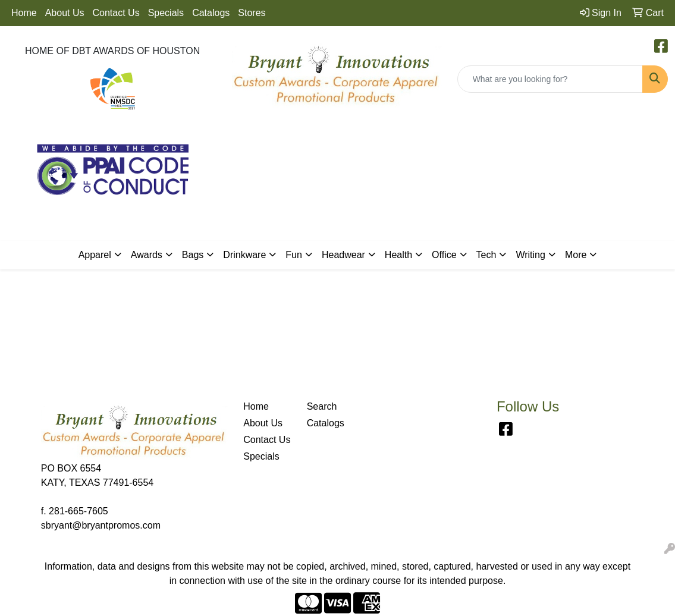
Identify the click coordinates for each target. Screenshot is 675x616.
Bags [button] (193, 255)
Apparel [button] (95, 255)
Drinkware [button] (244, 255)
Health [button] (398, 255)
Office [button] (444, 255)
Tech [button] (486, 255)
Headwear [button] (343, 255)
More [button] (576, 255)
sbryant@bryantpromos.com (101, 525)
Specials (166, 13)
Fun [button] (294, 255)
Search (322, 406)
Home (24, 13)
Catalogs (211, 13)
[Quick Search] (550, 79)
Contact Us (116, 13)
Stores (252, 13)
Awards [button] (147, 255)
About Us (65, 13)
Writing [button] (530, 255)
